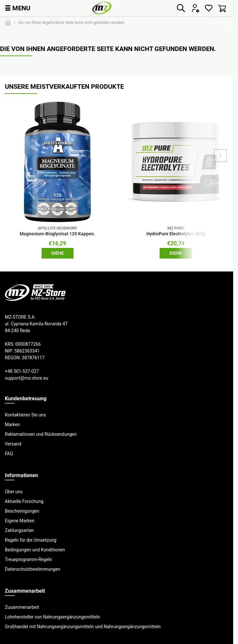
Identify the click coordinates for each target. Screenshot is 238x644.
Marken (12, 424)
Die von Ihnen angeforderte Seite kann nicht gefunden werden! (71, 22)
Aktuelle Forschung (24, 501)
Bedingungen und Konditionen (35, 550)
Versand (13, 444)
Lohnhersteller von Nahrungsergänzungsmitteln (52, 617)
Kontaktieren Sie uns (25, 415)
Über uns (14, 492)
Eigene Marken (20, 521)
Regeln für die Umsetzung (31, 540)
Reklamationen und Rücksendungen (41, 434)
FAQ (9, 454)
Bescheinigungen (22, 511)
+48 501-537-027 (22, 371)
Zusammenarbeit (22, 607)
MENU (18, 8)
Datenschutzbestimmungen (33, 569)
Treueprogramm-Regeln (28, 559)
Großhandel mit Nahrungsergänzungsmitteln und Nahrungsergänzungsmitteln (83, 627)
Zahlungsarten (19, 530)
